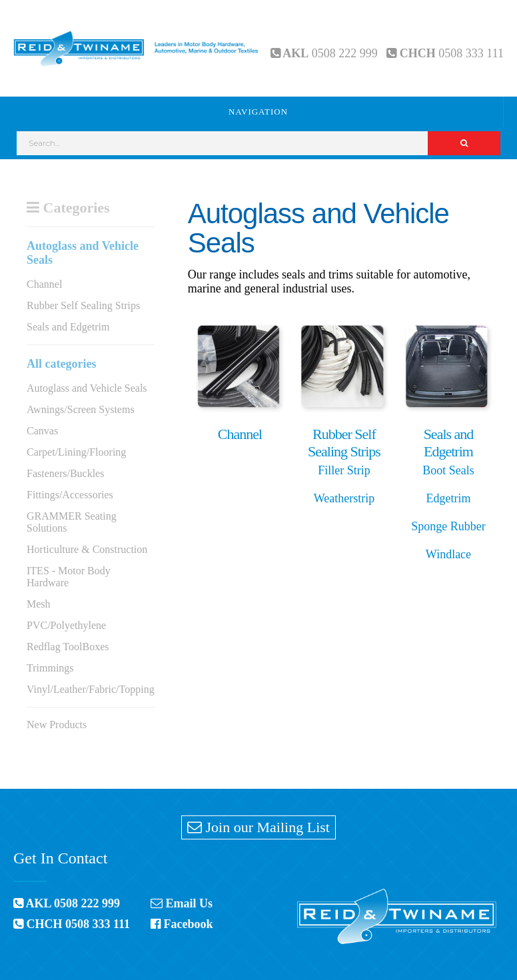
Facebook (182, 924)
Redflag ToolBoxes (68, 647)
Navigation (258, 112)
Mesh (39, 604)
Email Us (182, 903)
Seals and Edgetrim (68, 327)
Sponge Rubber (448, 526)
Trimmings (50, 668)
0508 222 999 (345, 53)
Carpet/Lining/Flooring (76, 452)
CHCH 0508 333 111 (72, 924)
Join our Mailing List (258, 827)
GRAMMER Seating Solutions (72, 522)
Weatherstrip (344, 498)
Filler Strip (344, 470)
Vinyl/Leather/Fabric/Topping (91, 689)
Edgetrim (448, 498)
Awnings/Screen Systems (81, 409)
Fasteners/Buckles (65, 473)
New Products (57, 725)
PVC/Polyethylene (66, 625)
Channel (44, 284)
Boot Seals (448, 470)
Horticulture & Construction (87, 549)
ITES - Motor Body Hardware (69, 577)
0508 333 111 (471, 53)
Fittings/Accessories (70, 495)
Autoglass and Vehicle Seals (87, 388)
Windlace (448, 554)
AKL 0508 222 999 (67, 903)
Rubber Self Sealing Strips (83, 305)
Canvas (42, 431)
